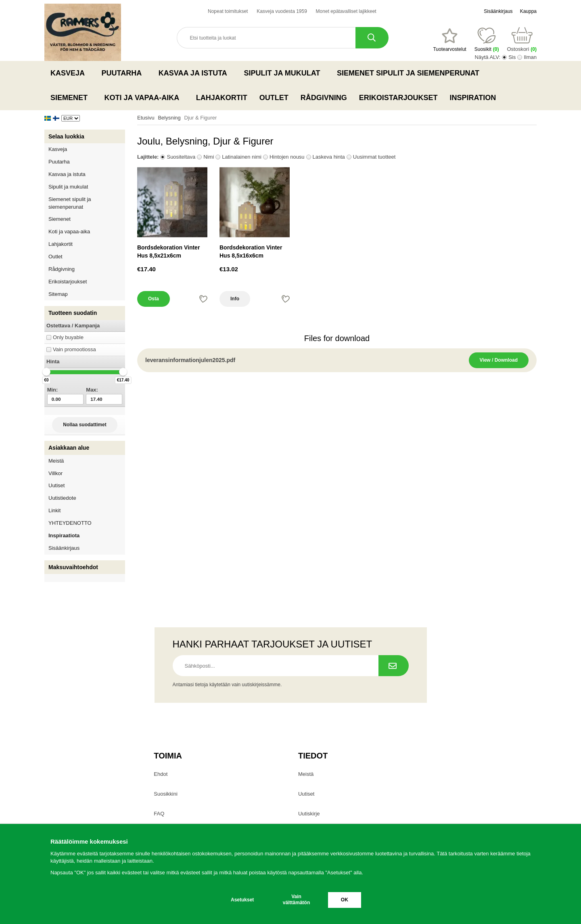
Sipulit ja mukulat (284, 73)
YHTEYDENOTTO (70, 523)
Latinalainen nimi (242, 157)
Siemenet (71, 98)
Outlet (274, 98)
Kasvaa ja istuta (195, 73)
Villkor (55, 473)
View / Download (499, 360)
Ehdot (161, 774)
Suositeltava (181, 157)
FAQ (159, 814)
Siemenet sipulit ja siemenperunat (411, 73)
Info (235, 299)
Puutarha (124, 73)
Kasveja (70, 73)
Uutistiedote (62, 498)
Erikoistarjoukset (398, 98)
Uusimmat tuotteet (374, 157)
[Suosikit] (449, 40)
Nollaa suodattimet (85, 425)
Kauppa (528, 11)
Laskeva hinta (329, 157)
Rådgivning (324, 98)
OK (345, 900)
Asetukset (242, 900)
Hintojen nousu (287, 157)
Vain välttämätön (296, 900)
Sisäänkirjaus (498, 11)
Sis (512, 57)
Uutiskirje (309, 814)
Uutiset (56, 485)
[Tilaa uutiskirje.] (394, 666)
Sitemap (58, 294)
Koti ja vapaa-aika (144, 98)
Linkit (54, 510)
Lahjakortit (222, 98)
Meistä (56, 461)
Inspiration (473, 98)
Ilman (530, 57)
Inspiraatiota (64, 535)
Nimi (209, 157)
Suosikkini (166, 794)
